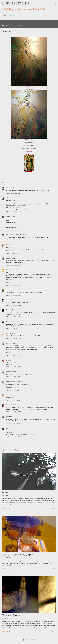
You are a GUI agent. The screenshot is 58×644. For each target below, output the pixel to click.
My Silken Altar (11, 615)
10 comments (8, 508)
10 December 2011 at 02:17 (14, 377)
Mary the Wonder (11, 388)
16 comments (8, 569)
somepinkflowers (11, 216)
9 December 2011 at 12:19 (13, 193)
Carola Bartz (10, 372)
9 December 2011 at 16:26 (13, 305)
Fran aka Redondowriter (13, 405)
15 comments (8, 631)
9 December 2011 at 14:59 (13, 240)
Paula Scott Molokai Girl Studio (15, 235)
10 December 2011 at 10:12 (14, 424)
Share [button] (53, 177)
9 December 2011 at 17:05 (13, 317)
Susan (4, 15)
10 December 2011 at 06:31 (14, 412)
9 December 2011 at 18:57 (13, 355)
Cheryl (8, 395)
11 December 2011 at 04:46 (14, 437)
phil (7, 428)
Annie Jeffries (10, 300)
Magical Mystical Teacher (13, 382)
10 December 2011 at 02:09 (14, 367)
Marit (8, 417)
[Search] (52, 3)
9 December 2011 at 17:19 (13, 338)
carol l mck (9, 258)
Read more (54, 508)
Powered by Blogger (29, 640)
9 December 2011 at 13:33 (13, 212)
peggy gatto (10, 360)
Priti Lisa (9, 245)
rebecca (8, 198)
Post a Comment (6, 441)
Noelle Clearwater (11, 270)
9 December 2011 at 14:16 (13, 230)
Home (11, 15)
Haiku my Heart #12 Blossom (18, 555)
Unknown (9, 333)
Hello (5, 492)
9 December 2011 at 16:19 (13, 295)
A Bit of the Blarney (11, 188)
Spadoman (9, 343)
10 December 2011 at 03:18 (14, 400)
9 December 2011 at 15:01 (13, 253)
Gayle (8, 290)
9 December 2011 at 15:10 (13, 265)
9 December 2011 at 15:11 (13, 285)
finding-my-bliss (15, 3)
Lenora (8, 310)
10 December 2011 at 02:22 (14, 390)
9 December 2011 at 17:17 (13, 329)
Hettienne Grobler (11, 322)
